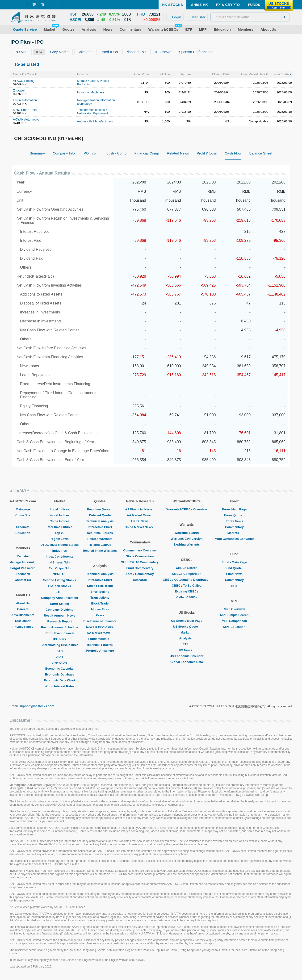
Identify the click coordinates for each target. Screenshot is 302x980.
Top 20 (60, 533)
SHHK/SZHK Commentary (140, 562)
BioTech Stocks (60, 586)
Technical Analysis (100, 521)
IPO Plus (60, 639)
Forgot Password (23, 568)
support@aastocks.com (37, 706)
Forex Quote (234, 515)
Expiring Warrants (187, 544)
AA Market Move (100, 633)
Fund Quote (234, 568)
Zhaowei (19, 90)
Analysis (187, 638)
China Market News (140, 527)
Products (23, 527)
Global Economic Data (187, 662)
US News (187, 650)
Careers (23, 609)
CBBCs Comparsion (187, 574)
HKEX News (140, 521)
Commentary (234, 527)
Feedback (23, 574)
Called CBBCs (187, 597)
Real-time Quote (100, 509)
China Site (23, 515)
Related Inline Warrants (100, 551)
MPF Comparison (234, 621)
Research (140, 580)
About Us (23, 603)
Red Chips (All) (60, 568)
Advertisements (23, 615)
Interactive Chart (100, 527)
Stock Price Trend (100, 586)
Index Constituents (60, 557)
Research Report (59, 621)
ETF (60, 592)
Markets (234, 533)
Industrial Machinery (91, 92)
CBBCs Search (187, 568)
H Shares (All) (60, 562)
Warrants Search (187, 533)
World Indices (60, 515)
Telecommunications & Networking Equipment (93, 112)
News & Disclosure (100, 627)
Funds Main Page (234, 562)
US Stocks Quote (187, 627)
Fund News (234, 574)
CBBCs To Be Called (187, 586)
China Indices (60, 521)
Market (187, 632)
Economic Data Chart (60, 680)
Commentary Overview (140, 550)
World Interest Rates (59, 686)
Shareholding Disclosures (59, 645)
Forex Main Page (234, 509)
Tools (234, 586)
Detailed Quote (100, 515)
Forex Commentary (140, 574)
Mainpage (23, 509)
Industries (59, 551)
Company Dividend (60, 610)
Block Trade (100, 603)
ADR (59, 657)
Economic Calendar (60, 669)
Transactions (100, 598)
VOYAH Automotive (26, 119)
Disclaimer (23, 621)
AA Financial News (140, 509)
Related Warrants (100, 539)
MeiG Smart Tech (25, 110)
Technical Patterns (100, 645)
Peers (100, 615)
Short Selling (59, 604)
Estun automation (25, 100)
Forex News (234, 521)
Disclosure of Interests (100, 621)
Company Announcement (60, 598)
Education (23, 533)
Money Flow (100, 609)
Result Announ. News (60, 615)
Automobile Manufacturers (95, 121)
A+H (59, 651)
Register (23, 556)
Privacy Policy (23, 627)
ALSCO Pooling (24, 81)
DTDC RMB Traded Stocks (60, 545)
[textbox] (250, 17)
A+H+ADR (59, 663)
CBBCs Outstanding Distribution (187, 580)
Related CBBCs (100, 545)
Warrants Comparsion (187, 539)
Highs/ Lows (60, 539)
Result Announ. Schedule (60, 627)
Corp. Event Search (59, 633)
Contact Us (23, 580)
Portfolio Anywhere (100, 651)
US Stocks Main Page (187, 621)
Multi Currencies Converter (234, 539)
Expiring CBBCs (187, 591)
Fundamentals (100, 639)
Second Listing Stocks (60, 580)
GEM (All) (60, 574)
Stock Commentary (140, 556)
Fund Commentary (140, 568)
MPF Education (234, 627)
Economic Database (60, 674)
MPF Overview (234, 609)
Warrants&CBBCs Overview (187, 509)
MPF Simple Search (234, 615)
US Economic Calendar (187, 656)
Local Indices (59, 509)
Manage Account (23, 562)
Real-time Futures (60, 527)
